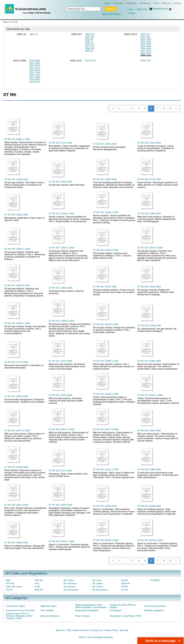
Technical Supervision (155, 606)
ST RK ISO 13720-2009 (16, 362)
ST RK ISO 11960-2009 (16, 179)
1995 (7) (89, 41)
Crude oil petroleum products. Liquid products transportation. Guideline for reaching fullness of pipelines (156, 148)
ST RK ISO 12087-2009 (105, 179)
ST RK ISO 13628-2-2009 (62, 321)
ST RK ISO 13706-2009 (149, 326)
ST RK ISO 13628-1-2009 (17, 323)
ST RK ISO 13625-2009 (149, 287)
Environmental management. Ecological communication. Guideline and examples (24, 401)
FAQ (69, 630)
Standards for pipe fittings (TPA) (126, 616)
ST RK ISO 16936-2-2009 (106, 540)
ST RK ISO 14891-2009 (149, 431)
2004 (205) (146, 44)
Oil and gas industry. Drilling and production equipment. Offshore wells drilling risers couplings (156, 292)
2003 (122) (146, 41)
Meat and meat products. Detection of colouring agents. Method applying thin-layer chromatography (157, 219)
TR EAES (155, 580)
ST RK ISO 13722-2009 (61, 361)
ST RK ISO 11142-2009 (61, 143)
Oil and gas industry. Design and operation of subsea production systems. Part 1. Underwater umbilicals (114, 330)
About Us (166, 3)
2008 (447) (146, 53)
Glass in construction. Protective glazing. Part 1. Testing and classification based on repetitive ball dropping (70, 547)
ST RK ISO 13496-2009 (149, 213)
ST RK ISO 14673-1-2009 (17, 431)
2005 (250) (146, 46)
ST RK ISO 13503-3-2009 (106, 250)
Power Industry (83, 616)
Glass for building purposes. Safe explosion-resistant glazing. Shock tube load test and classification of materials (157, 512)
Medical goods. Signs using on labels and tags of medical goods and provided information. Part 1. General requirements (114, 475)
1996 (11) (90, 44)
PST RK (39, 580)
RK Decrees (69, 587)
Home (107, 3)
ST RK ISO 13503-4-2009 (150, 248)
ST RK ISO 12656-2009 (16, 215)
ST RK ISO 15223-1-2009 (106, 469)
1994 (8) (89, 39)
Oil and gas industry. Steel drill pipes (67, 185)
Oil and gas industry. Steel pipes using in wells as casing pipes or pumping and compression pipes (24, 185)
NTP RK (10, 583)
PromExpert (116, 610)
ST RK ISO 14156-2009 (61, 395)
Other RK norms (14, 587)
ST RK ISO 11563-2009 (149, 143)
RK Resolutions (100, 590)
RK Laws (97, 580)
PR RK (9, 590)
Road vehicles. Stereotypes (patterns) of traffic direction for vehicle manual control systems (158, 185)
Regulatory (132, 3)
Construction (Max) (15, 606)
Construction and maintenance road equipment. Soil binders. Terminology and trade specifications (158, 475)
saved (132, 13)
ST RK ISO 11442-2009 (105, 144)
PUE (37, 583)
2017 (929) (35, 77)
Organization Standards (87, 610)
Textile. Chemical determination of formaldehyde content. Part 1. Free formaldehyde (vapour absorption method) (158, 401)
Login (131, 9)
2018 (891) (35, 79)
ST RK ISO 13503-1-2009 (17, 249)
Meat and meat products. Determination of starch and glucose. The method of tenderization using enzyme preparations (158, 366)
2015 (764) (35, 72)
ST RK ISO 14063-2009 (16, 396)
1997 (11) (90, 46)
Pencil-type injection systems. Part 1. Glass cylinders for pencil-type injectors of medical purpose (114, 366)
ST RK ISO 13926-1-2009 (106, 361)
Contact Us (97, 630)
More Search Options (112, 14)
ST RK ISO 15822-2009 (16, 505)
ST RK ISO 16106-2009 (61, 505)
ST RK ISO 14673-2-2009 (62, 429)
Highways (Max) (48, 606)
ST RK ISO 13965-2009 (149, 361)
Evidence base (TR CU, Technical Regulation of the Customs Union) (19, 616)
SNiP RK (126, 583)
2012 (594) (35, 65)
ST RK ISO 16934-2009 (149, 506)
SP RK (125, 587)
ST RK (125, 590)
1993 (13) (90, 37)
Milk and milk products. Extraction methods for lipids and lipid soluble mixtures (66, 401)
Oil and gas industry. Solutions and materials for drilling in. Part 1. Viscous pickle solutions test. (112, 256)
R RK (37, 587)
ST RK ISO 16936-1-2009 (62, 541)
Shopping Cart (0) (160, 9)
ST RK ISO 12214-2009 (149, 179)
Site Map (124, 630)
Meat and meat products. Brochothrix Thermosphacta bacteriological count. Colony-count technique (67, 366)
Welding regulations (154, 610)
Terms (156, 3)
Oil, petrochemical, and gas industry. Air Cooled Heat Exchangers (157, 330)
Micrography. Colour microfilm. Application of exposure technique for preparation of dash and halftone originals (69, 148)
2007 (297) (146, 51)
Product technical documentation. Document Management (109, 148)
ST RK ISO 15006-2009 (16, 467)
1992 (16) (90, 34)
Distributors (145, 3)
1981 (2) (33, 34)
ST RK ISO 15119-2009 (61, 471)
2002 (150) (146, 39)
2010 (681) (35, 61)
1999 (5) (89, 51)
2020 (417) (90, 61)
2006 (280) (146, 48)
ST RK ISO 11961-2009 (61, 182)
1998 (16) (90, 48)
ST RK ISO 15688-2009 (149, 469)
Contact (177, 3)
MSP (8, 580)
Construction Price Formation (20, 610)
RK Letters (98, 583)
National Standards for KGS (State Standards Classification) (91, 606)
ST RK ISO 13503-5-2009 (17, 285)
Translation (118, 3)
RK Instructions (71, 590)
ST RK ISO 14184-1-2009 (106, 394)
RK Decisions (70, 583)
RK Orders (98, 587)
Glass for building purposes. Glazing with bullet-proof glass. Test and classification (25, 547)
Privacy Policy (111, 630)
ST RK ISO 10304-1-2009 (17, 139)
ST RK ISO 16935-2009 (16, 543)
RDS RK (39, 590)
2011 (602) (35, 63)
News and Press (81, 630)
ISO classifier (47, 610)
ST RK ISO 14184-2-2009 (150, 395)
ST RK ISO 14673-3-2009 (106, 429)
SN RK (125, 580)
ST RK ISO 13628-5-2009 (106, 324)
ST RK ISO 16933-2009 (105, 506)
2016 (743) (35, 75)
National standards (50, 616)
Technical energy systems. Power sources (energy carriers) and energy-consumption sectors (114, 292)
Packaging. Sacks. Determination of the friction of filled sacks (68, 475)
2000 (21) (145, 34)
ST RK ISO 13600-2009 (61, 288)
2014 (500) (35, 70)
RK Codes (69, 580)
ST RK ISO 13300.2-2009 (106, 212)
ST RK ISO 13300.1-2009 (61, 213)
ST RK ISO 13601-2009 (105, 287)
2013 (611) (35, 68)
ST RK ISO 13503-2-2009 (62, 248)
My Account (142, 9)
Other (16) (145, 61)
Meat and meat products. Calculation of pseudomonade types (24, 366)
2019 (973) (35, 82)
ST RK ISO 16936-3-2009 (150, 540)
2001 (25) (145, 37)
